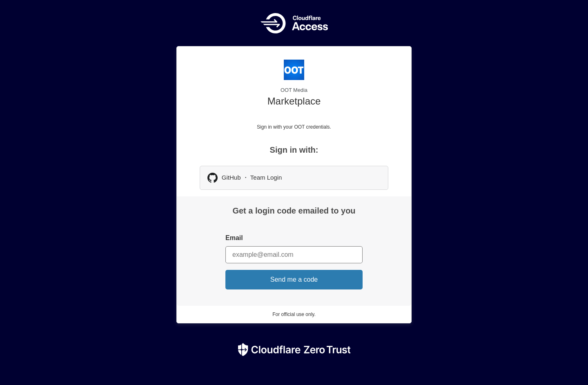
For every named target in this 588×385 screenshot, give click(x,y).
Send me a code (294, 279)
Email (234, 238)
